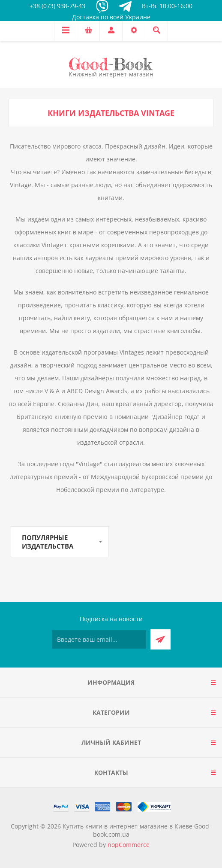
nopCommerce (129, 845)
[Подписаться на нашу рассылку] (99, 639)
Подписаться (160, 639)
